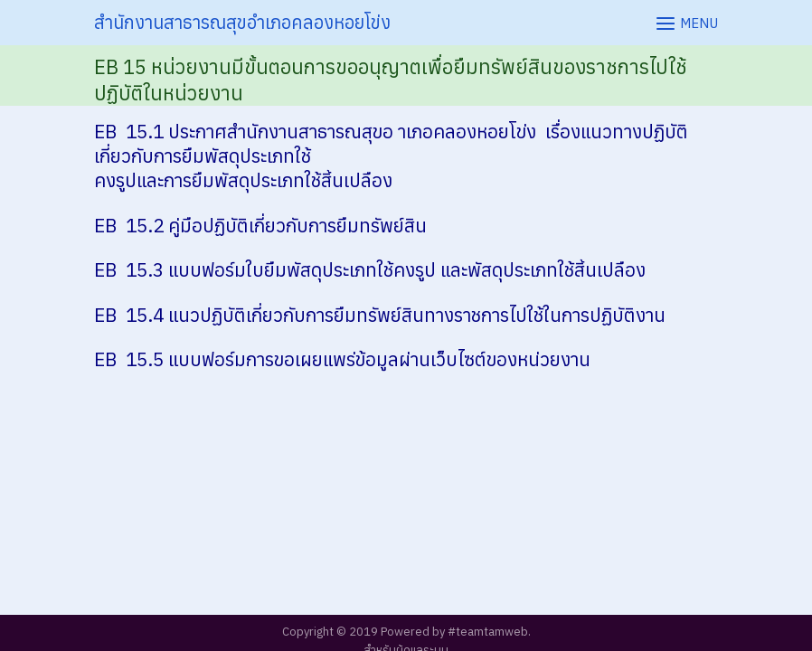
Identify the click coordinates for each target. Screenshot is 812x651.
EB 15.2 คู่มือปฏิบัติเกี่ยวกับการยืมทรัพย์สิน (260, 226)
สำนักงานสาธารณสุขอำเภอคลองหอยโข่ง (242, 22)
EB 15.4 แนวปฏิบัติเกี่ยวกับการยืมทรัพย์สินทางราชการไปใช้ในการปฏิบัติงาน (380, 315)
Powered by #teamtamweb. (456, 632)
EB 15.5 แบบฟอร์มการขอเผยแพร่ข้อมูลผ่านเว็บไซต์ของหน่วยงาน (342, 359)
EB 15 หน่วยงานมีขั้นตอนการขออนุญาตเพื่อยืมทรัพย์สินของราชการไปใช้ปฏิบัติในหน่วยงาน (391, 80)
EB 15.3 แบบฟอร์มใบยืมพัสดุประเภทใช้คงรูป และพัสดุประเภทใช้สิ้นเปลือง (370, 270)
